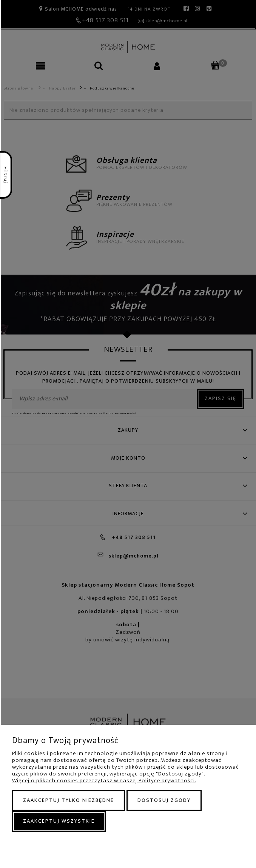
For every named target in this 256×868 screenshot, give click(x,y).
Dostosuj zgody (164, 800)
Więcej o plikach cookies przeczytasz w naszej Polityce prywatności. (104, 781)
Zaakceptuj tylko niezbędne (69, 800)
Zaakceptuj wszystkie (59, 821)
